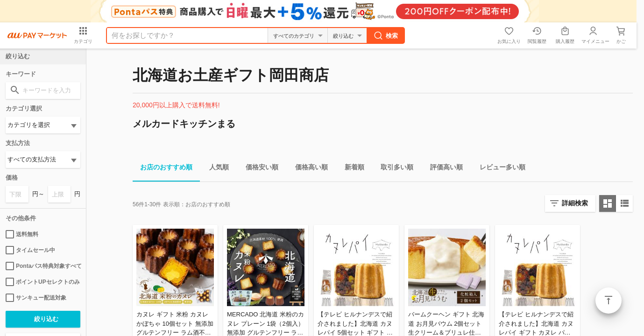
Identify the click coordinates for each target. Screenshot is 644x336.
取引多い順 (393, 169)
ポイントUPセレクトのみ (43, 282)
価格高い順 (308, 169)
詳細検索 (575, 203)
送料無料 (22, 234)
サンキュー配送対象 (36, 298)
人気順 (215, 169)
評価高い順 (443, 169)
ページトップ (609, 301)
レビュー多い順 (499, 169)
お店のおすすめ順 (163, 169)
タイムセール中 (30, 250)
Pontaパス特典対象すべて (43, 266)
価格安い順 (258, 169)
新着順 (351, 169)
